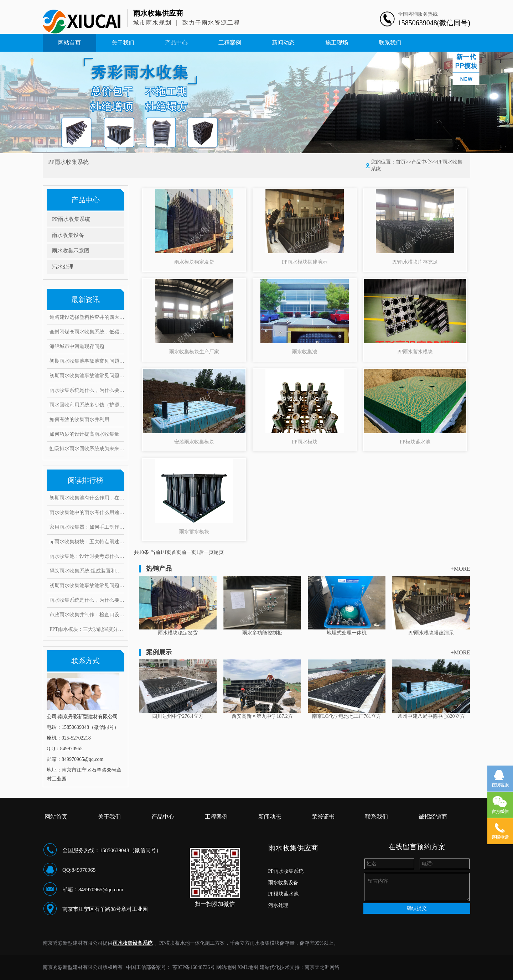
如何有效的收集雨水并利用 (79, 419)
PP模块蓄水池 (284, 894)
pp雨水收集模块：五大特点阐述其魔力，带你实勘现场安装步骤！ (87, 542)
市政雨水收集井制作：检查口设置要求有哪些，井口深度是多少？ (87, 615)
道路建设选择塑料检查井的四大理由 (87, 317)
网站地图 (226, 967)
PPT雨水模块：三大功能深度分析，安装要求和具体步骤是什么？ (87, 629)
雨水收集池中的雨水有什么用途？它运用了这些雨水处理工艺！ (87, 512)
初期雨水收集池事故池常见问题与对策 (87, 361)
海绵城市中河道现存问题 (77, 346)
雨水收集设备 (68, 235)
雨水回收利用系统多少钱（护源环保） (87, 405)
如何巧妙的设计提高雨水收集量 (84, 434)
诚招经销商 (433, 817)
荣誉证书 (323, 817)
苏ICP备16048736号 (194, 967)
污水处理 (63, 267)
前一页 (189, 552)
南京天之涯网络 (322, 967)
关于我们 (123, 43)
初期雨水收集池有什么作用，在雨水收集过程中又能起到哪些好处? (87, 498)
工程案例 (230, 43)
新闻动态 (283, 43)
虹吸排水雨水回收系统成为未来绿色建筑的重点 (87, 449)
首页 (401, 162)
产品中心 (176, 43)
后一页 (206, 552)
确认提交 (417, 908)
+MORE (460, 569)
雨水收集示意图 (71, 251)
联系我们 (390, 43)
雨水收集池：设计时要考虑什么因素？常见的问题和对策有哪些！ (87, 556)
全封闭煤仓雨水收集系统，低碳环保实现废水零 (87, 332)
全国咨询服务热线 (418, 14)
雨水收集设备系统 (133, 943)
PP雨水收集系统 (71, 219)
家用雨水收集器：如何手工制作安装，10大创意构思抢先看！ (87, 527)
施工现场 (337, 43)
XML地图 (248, 967)
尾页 (219, 552)
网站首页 (69, 43)
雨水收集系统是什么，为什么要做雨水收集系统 (87, 390)
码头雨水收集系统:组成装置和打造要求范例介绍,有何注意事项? (87, 571)
